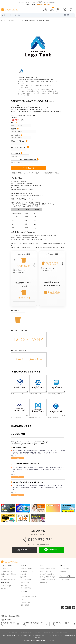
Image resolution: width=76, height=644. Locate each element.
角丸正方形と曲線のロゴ (55, 394)
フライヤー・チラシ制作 (48, 580)
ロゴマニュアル (17, 135)
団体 (52, 91)
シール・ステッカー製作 (48, 569)
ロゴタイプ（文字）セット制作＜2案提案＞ (25, 159)
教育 (49, 91)
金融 (28, 95)
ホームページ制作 (26, 580)
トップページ (5, 20)
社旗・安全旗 (25, 605)
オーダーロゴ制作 (26, 569)
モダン (29, 93)
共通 (18, 458)
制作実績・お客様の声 (8, 580)
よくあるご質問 (64, 569)
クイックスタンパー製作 (48, 577)
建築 (43, 91)
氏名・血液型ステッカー (29, 598)
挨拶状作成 (24, 585)
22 (45, 391)
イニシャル (25, 91)
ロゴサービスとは (7, 569)
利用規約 (38, 632)
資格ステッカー (27, 602)
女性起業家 (46, 89)
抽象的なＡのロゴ (35, 417)
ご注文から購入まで (7, 571)
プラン (14, 123)
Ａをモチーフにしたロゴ (18, 417)
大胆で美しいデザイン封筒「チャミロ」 (35, 624)
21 (27, 415)
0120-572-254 (38, 540)
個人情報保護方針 (26, 632)
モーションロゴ (17, 153)
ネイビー (35, 89)
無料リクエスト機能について (9, 575)
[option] (38, 46)
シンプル (23, 93)
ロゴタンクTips (6, 586)
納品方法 (15, 129)
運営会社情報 (13, 632)
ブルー (29, 89)
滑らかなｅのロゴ (53, 417)
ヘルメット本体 (27, 594)
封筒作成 (23, 577)
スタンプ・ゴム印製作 (47, 574)
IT (46, 91)
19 (63, 415)
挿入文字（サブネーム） (19, 141)
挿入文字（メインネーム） (20, 147)
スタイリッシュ (41, 93)
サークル (23, 95)
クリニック (37, 91)
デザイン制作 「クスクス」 (10, 624)
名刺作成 (23, 574)
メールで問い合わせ (25, 550)
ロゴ (18, 477)
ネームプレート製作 (46, 571)
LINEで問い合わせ (51, 550)
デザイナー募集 (64, 579)
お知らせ (4, 588)
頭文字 (31, 91)
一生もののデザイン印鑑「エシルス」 (63, 624)
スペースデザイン (26, 588)
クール (34, 93)
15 (45, 415)
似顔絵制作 (43, 582)
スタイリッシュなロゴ (18, 394)
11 (27, 391)
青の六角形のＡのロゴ (36, 394)
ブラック (49, 93)
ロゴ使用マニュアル (27, 571)
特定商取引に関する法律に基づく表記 (55, 632)
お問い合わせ (64, 571)
